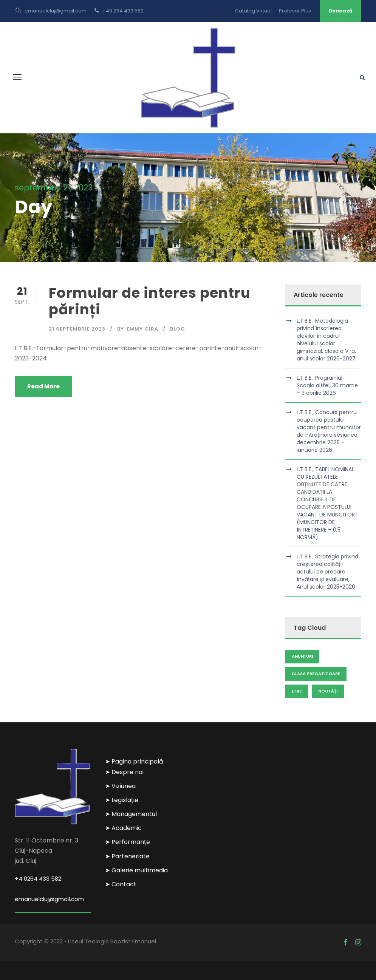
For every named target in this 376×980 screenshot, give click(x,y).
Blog (178, 329)
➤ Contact (121, 884)
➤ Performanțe (128, 842)
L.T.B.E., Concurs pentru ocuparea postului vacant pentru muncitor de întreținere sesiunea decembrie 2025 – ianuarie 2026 (329, 431)
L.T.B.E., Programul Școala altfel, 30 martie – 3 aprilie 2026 (327, 385)
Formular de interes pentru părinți (150, 301)
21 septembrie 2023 (77, 329)
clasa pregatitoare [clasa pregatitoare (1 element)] (316, 674)
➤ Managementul (131, 814)
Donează (340, 11)
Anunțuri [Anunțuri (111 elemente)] (302, 656)
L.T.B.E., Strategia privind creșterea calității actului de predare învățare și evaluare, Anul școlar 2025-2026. (327, 572)
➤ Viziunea (120, 786)
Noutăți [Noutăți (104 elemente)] (328, 691)
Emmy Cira (142, 329)
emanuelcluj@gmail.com (49, 899)
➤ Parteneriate (127, 856)
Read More (43, 386)
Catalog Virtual (253, 11)
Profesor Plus (295, 11)
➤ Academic (123, 828)
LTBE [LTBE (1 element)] (297, 691)
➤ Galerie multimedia (136, 870)
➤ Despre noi (124, 772)
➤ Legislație (122, 800)
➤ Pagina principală (134, 761)
